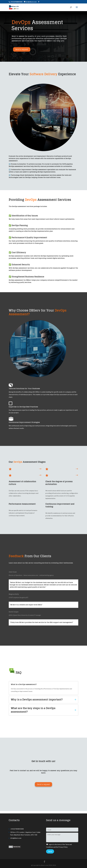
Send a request (22, 49)
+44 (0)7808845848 (17, 829)
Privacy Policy (63, 847)
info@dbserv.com (16, 838)
